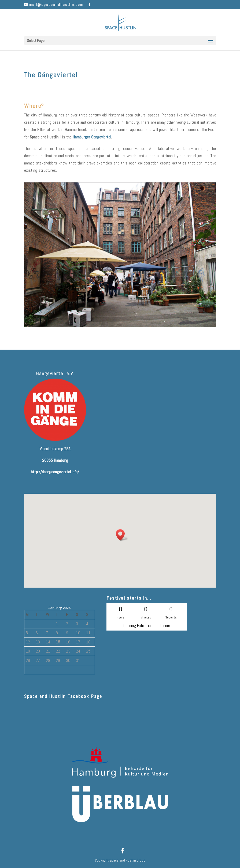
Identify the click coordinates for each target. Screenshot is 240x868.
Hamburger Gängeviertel (92, 137)
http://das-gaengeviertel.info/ (55, 472)
